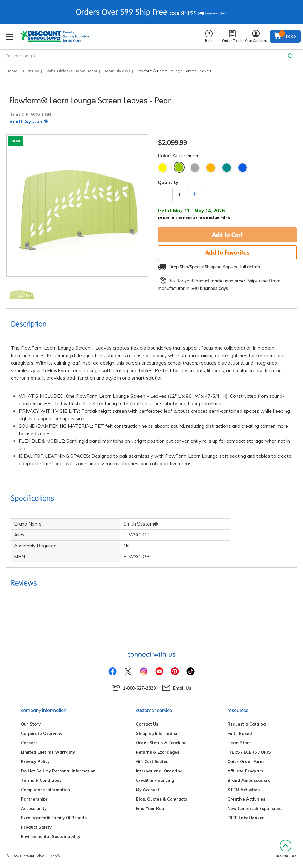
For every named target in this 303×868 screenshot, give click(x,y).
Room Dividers (117, 71)
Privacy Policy (35, 761)
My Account (148, 790)
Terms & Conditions (41, 780)
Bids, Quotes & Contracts (161, 799)
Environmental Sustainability (51, 836)
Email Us (182, 688)
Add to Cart (227, 235)
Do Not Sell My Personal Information (58, 771)
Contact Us (147, 724)
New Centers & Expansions (255, 808)
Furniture (31, 71)
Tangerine (211, 168)
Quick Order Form (246, 761)
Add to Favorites (227, 252)
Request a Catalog (246, 724)
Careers (29, 743)
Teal (227, 168)
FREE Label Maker (246, 818)
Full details (250, 267)
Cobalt (243, 168)
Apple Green (179, 167)
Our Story (31, 724)
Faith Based (240, 733)
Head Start (239, 743)
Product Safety (36, 827)
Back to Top (286, 849)
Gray (195, 168)
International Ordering (159, 771)
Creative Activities (246, 799)
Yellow (163, 168)
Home (12, 71)
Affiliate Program (245, 771)
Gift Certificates (152, 761)
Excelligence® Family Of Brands (54, 818)
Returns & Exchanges (158, 752)
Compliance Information (45, 790)
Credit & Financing (155, 780)
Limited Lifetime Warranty (48, 752)
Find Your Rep (150, 808)
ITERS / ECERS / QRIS (249, 752)
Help (209, 36)
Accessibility (34, 808)
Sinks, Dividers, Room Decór (71, 71)
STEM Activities (243, 790)
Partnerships (34, 799)
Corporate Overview (42, 733)
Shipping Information (157, 733)
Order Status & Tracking (161, 743)
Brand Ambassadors (249, 780)
